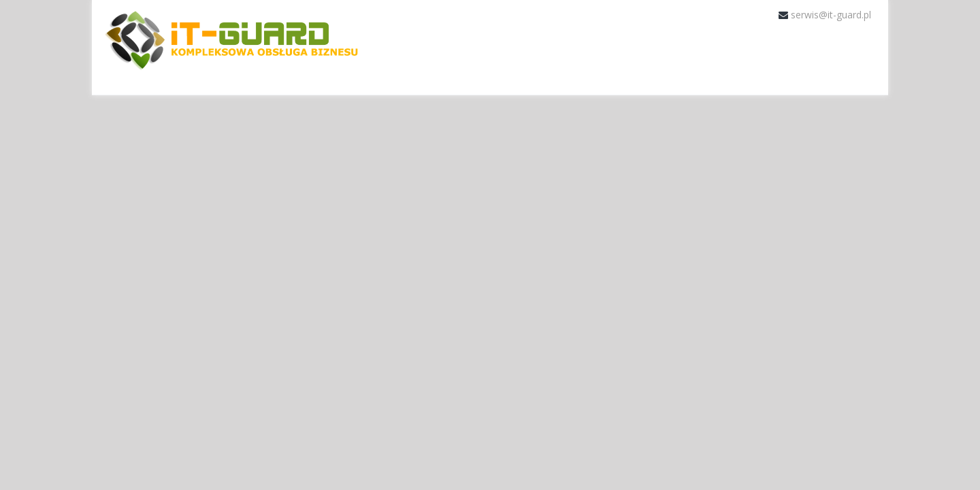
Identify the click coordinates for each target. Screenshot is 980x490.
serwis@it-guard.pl (831, 15)
